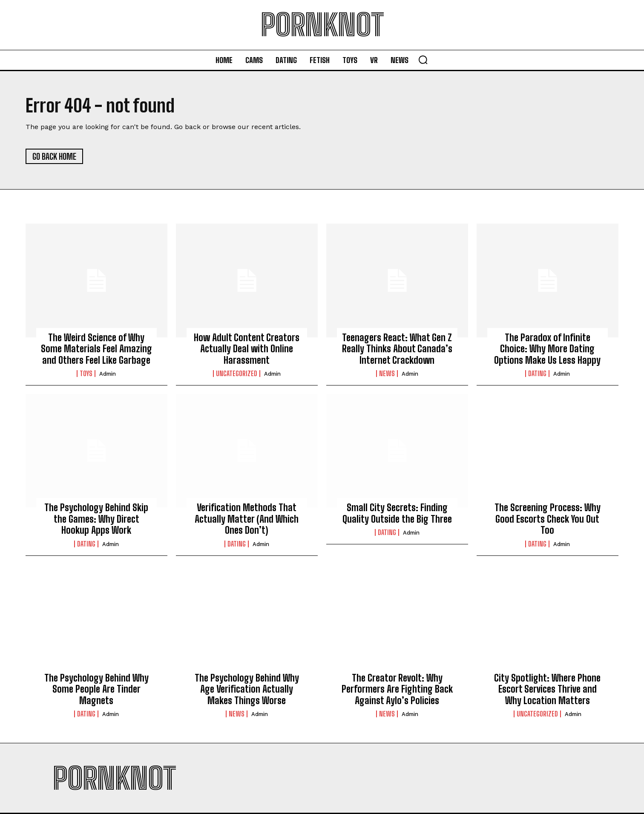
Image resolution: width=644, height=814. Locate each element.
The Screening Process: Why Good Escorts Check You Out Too (548, 519)
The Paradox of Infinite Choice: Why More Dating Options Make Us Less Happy (547, 349)
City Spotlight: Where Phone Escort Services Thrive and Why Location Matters (547, 689)
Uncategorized (237, 374)
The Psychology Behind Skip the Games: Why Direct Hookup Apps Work (96, 519)
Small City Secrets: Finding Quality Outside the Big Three (397, 513)
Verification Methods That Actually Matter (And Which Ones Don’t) (247, 519)
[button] (423, 60)
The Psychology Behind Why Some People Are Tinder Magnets (96, 689)
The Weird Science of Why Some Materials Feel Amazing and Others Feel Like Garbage (96, 349)
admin (108, 374)
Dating (537, 374)
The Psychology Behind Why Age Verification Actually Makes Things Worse (247, 689)
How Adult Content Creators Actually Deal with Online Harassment (247, 349)
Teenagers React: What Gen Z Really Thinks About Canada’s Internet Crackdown (397, 349)
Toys (86, 374)
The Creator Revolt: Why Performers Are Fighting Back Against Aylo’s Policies (397, 689)
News (387, 374)
